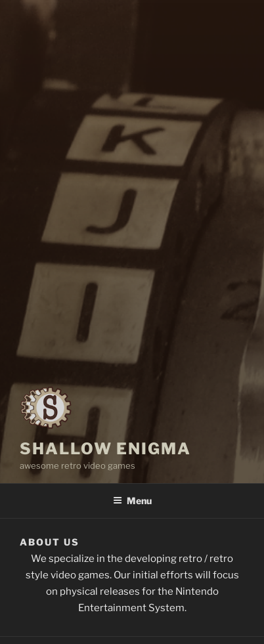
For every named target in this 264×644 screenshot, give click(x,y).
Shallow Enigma (105, 449)
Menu (132, 501)
